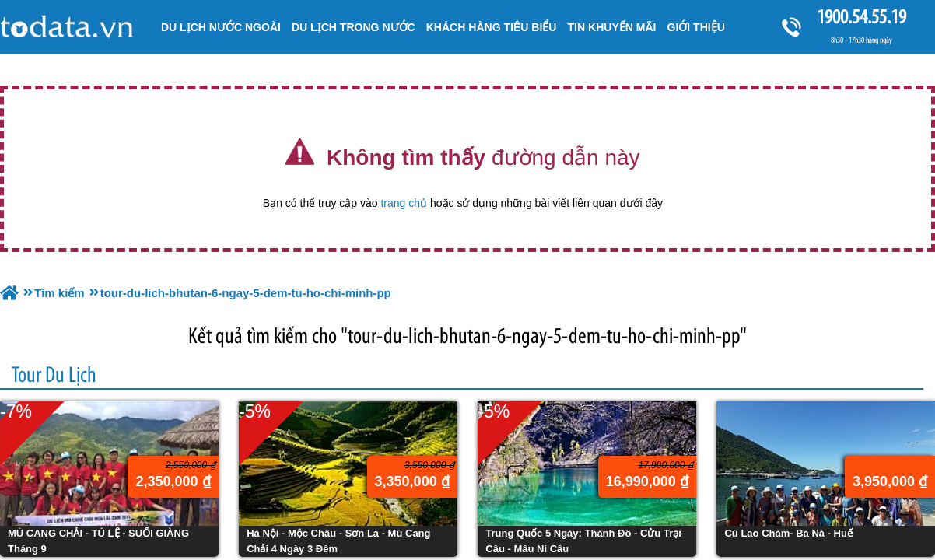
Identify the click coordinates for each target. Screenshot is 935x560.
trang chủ (404, 203)
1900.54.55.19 (861, 17)
